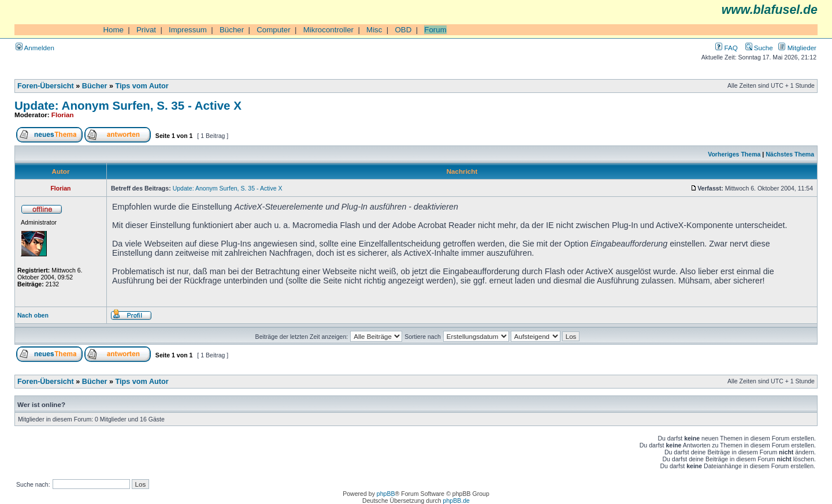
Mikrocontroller (328, 30)
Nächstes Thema (790, 154)
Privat (146, 30)
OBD (403, 30)
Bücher (232, 30)
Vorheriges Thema (734, 154)
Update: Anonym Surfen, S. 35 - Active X (128, 105)
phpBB (386, 494)
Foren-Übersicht (46, 86)
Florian (63, 115)
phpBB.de (456, 501)
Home (113, 30)
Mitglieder (797, 48)
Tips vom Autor (142, 86)
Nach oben (33, 315)
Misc (374, 30)
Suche (759, 48)
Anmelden (35, 48)
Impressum (188, 30)
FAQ (726, 48)
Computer (274, 30)
